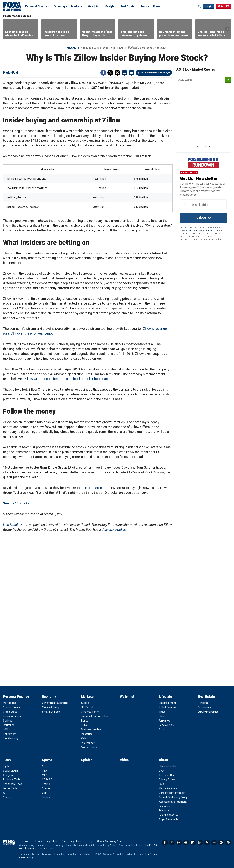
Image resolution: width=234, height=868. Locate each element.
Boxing (46, 784)
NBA (45, 771)
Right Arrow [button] (227, 29)
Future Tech (10, 788)
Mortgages (9, 703)
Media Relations (168, 788)
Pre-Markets (88, 743)
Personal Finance (36, 6)
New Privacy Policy (47, 841)
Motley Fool (10, 73)
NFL (44, 766)
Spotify (221, 843)
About (163, 760)
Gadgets (8, 775)
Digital (7, 766)
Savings (8, 721)
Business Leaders (91, 729)
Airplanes (164, 721)
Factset (114, 845)
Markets (76, 6)
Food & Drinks (167, 725)
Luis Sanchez (12, 525)
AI (4, 793)
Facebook (103, 73)
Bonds (85, 721)
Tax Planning (10, 738)
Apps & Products (169, 819)
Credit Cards (10, 712)
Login (209, 6)
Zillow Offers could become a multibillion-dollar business (66, 379)
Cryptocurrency (90, 712)
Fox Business (12, 6)
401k (6, 729)
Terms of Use (211, 230)
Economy (59, 6)
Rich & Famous (167, 707)
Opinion (87, 760)
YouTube (186, 843)
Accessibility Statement (173, 802)
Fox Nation (165, 811)
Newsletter (214, 843)
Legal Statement (46, 849)
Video (124, 760)
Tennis (46, 797)
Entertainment (167, 703)
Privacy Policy (193, 230)
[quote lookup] (201, 80)
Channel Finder (168, 766)
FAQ (161, 784)
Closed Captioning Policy (173, 797)
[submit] (228, 80)
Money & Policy (51, 707)
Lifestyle (109, 6)
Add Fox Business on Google (155, 73)
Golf (44, 793)
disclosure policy (114, 530)
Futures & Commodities (95, 716)
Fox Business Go (168, 815)
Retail (84, 738)
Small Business (51, 712)
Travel (163, 712)
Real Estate (128, 6)
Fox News (164, 806)
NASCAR (47, 780)
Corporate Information (172, 793)
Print (124, 73)
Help (90, 841)
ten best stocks (94, 488)
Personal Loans (12, 716)
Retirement (10, 734)
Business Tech (11, 780)
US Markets (88, 707)
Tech (144, 6)
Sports (47, 760)
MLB (45, 775)
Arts (161, 729)
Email (132, 73)
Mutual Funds (89, 747)
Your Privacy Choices (72, 841)
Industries (87, 734)
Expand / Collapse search (200, 6)
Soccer (46, 788)
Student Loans (11, 707)
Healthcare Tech (12, 784)
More (156, 6)
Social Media (10, 771)
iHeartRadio (228, 843)
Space (7, 797)
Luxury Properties (208, 712)
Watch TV (223, 6)
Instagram (179, 843)
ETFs (84, 725)
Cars (162, 716)
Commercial (205, 707)
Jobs (162, 771)
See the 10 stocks (16, 503)
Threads (117, 73)
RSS (207, 843)
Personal (203, 703)
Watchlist (94, 6)
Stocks (85, 703)
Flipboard (193, 843)
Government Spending (55, 703)
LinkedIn (200, 843)
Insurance (9, 725)
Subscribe (203, 218)
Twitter (110, 73)
